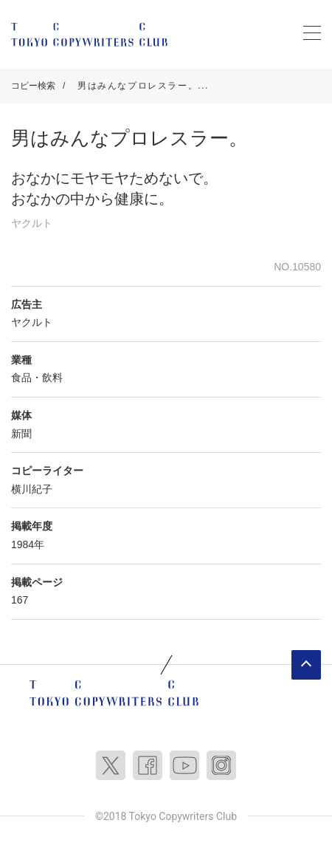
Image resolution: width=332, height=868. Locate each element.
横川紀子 (32, 489)
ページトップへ (306, 665)
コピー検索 (33, 86)
